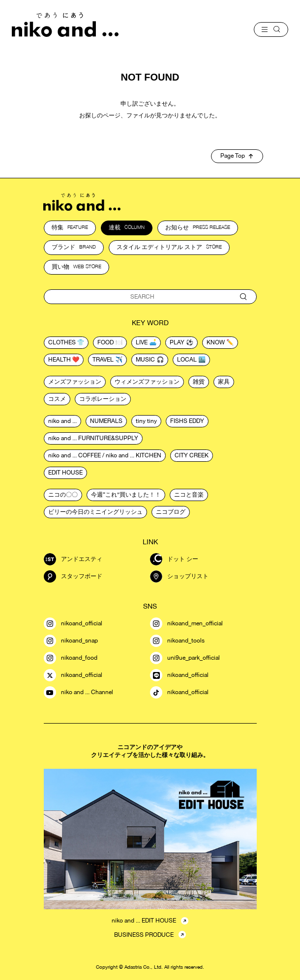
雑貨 (199, 382)
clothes (62, 342)
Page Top (237, 156)
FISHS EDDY (187, 421)
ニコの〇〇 (63, 495)
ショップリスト (179, 576)
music (145, 360)
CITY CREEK (192, 455)
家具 (224, 382)
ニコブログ (171, 512)
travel (103, 360)
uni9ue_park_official (185, 658)
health (60, 360)
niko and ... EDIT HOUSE (144, 921)
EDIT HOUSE (65, 473)
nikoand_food (71, 658)
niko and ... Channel (78, 692)
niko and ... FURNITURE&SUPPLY (93, 438)
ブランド (74, 247)
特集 (70, 227)
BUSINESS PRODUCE (144, 935)
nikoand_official (73, 624)
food (105, 342)
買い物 (76, 267)
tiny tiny (146, 421)
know (216, 342)
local (187, 360)
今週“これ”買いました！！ (126, 495)
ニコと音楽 (189, 495)
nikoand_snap (71, 641)
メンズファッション (75, 382)
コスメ (57, 399)
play (177, 342)
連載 (127, 227)
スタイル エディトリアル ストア (169, 247)
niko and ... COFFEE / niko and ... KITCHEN (105, 455)
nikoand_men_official (186, 624)
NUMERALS (106, 421)
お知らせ (198, 227)
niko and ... (62, 421)
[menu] (271, 29)
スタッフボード (73, 576)
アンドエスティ (73, 559)
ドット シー (174, 559)
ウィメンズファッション (147, 382)
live (142, 342)
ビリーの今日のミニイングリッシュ (95, 512)
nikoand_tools (177, 641)
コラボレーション (103, 399)
